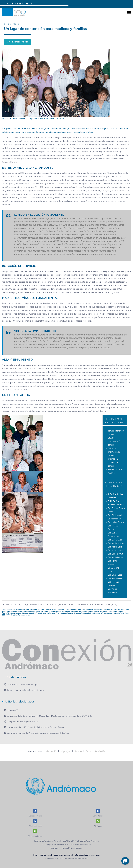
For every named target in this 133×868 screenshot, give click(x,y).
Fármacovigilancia (35, 836)
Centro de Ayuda (35, 816)
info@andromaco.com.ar (20, 615)
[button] (125, 861)
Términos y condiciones (59, 848)
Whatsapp (98, 826)
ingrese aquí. (94, 855)
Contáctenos (98, 816)
